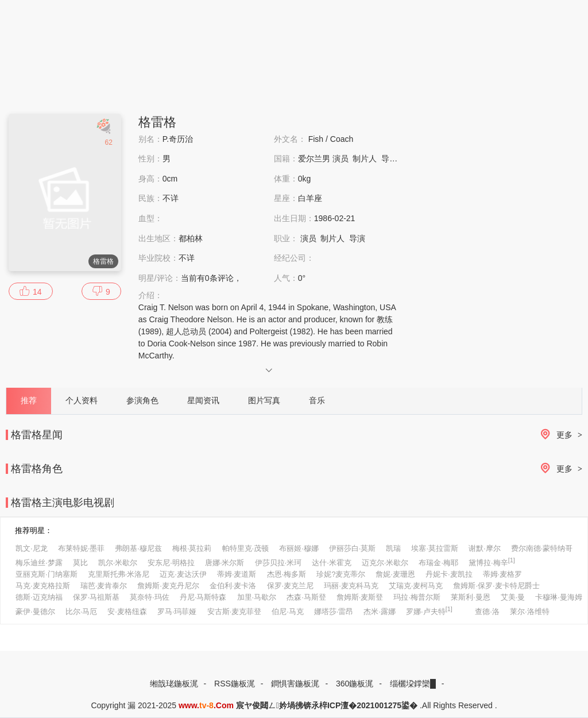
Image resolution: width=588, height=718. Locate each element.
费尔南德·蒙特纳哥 (542, 548)
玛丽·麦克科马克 (351, 586)
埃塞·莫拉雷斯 (435, 548)
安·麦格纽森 (127, 611)
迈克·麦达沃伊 (183, 574)
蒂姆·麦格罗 (503, 574)
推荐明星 (30, 530)
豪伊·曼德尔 (35, 611)
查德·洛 (487, 611)
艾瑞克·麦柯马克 (416, 586)
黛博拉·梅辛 (492, 562)
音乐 (317, 400)
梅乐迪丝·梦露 (39, 563)
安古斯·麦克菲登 (235, 611)
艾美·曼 (513, 597)
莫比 (80, 563)
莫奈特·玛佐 (150, 597)
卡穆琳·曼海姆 (559, 597)
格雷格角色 (37, 469)
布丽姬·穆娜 (299, 548)
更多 (559, 435)
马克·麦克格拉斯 (43, 586)
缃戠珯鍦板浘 (174, 684)
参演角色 (142, 400)
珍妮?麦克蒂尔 (341, 574)
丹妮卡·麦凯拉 (449, 574)
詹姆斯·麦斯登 (360, 597)
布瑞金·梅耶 (438, 563)
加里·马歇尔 (257, 597)
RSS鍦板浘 (235, 684)
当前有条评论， (211, 278)
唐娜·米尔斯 (225, 563)
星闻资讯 (203, 400)
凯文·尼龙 (32, 548)
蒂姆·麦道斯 (237, 574)
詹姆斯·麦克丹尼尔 (168, 586)
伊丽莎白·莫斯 (353, 548)
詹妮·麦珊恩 (395, 574)
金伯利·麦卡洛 (233, 586)
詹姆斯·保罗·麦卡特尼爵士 (496, 586)
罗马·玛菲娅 (177, 611)
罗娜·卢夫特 (429, 611)
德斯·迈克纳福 (39, 597)
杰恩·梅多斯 (287, 574)
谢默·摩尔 (485, 548)
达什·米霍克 (332, 563)
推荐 (29, 400)
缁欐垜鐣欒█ (413, 684)
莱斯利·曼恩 (471, 597)
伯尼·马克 (288, 611)
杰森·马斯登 (306, 597)
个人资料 (82, 400)
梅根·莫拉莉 (192, 548)
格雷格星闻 (37, 435)
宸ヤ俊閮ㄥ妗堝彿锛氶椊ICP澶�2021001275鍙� (327, 705)
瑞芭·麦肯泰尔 (104, 586)
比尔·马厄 (82, 611)
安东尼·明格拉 (171, 563)
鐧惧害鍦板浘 (295, 684)
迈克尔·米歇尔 (385, 563)
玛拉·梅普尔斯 (417, 597)
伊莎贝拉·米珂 (278, 563)
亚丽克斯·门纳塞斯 (47, 574)
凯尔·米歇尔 (118, 563)
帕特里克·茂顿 (246, 548)
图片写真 (264, 400)
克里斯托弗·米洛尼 (119, 574)
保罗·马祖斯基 (96, 597)
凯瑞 (393, 548)
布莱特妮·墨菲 (82, 548)
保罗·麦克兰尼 (291, 586)
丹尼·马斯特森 (203, 597)
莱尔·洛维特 (530, 611)
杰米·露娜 (380, 611)
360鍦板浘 (355, 684)
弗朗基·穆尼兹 (138, 548)
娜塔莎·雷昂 (334, 611)
